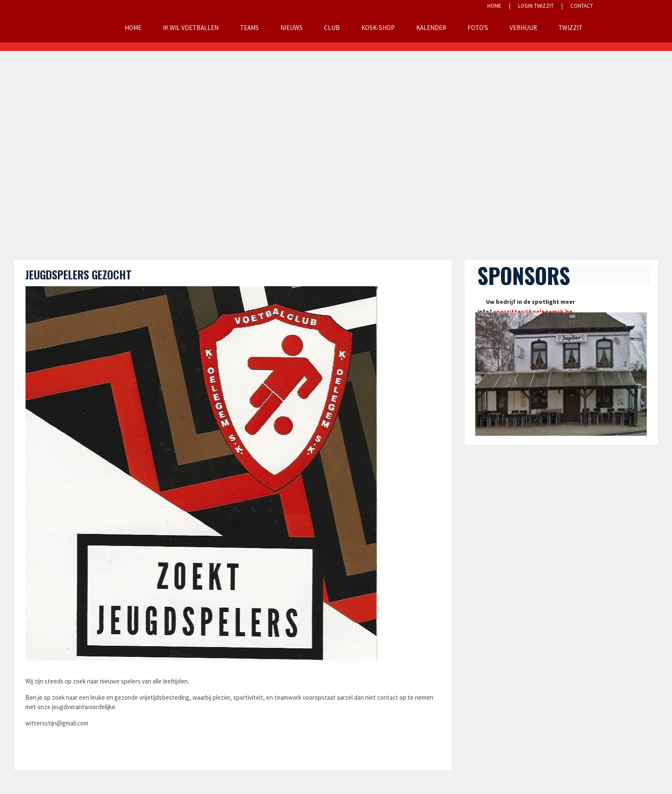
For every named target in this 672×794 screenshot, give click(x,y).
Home (133, 28)
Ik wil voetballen (191, 28)
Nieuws (291, 28)
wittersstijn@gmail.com (57, 723)
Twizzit (570, 28)
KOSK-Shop (378, 28)
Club (332, 28)
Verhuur (523, 28)
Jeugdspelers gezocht (78, 274)
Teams (249, 28)
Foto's (478, 28)
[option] (561, 374)
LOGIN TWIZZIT (536, 6)
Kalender (431, 28)
